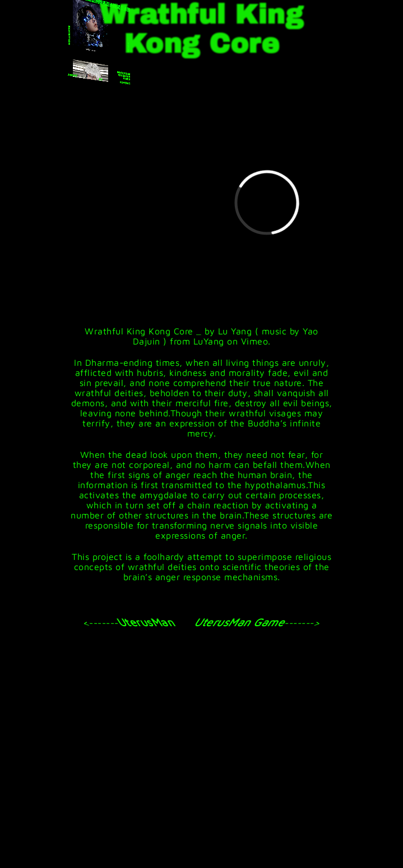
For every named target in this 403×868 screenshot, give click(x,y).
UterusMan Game (241, 622)
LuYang (209, 341)
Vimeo (255, 341)
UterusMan (145, 622)
